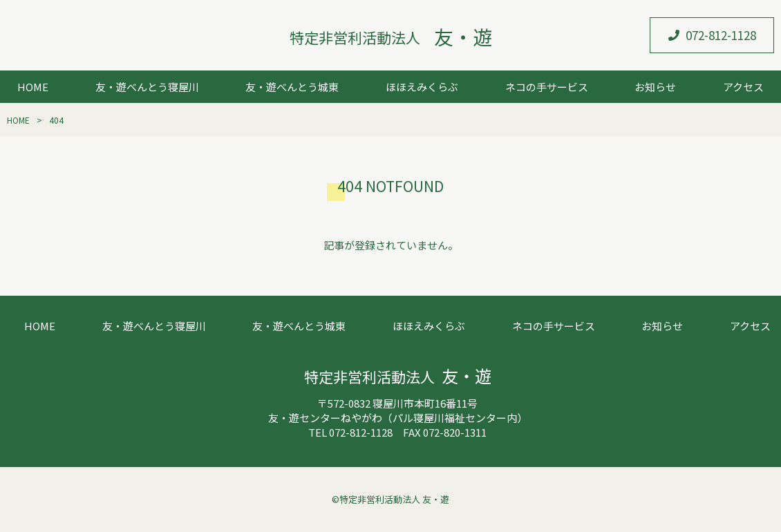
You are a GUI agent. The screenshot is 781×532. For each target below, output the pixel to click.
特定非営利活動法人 (391, 37)
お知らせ (655, 87)
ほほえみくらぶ (422, 87)
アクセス (743, 87)
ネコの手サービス (547, 87)
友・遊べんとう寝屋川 (147, 87)
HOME (33, 87)
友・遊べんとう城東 (292, 87)
